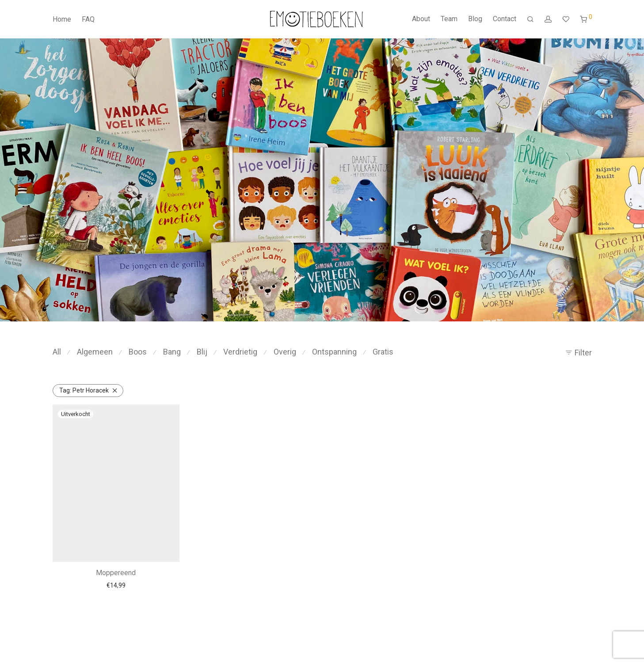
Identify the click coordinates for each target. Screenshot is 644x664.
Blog (475, 19)
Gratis (383, 352)
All (57, 352)
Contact (505, 19)
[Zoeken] (530, 19)
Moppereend (116, 573)
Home (62, 19)
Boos (138, 352)
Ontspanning (334, 352)
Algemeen (95, 352)
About (421, 19)
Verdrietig (240, 352)
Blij (202, 352)
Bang (172, 352)
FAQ (88, 19)
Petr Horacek (84, 390)
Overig (285, 352)
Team (449, 19)
